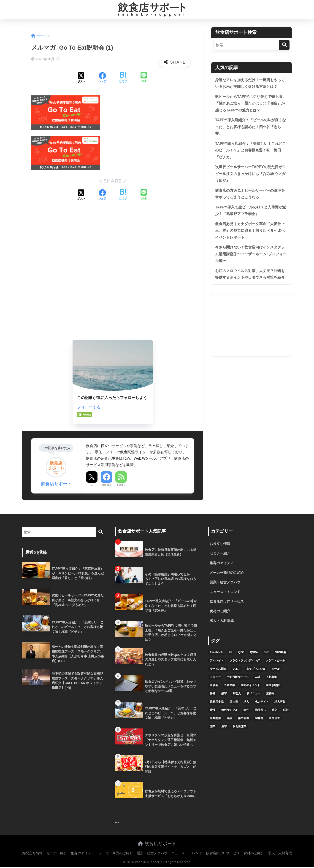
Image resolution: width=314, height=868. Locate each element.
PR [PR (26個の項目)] (231, 655)
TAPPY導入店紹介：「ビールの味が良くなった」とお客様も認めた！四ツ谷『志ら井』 (251, 128)
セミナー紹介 (221, 554)
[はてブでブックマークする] (123, 78)
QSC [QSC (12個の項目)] (241, 655)
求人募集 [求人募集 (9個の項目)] (280, 704)
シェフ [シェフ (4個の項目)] (236, 671)
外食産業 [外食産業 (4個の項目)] (230, 687)
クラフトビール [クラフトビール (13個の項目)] (275, 663)
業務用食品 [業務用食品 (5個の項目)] (217, 704)
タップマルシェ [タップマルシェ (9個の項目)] (256, 671)
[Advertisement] (113, 274)
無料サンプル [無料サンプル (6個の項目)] (230, 712)
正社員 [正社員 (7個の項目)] (234, 704)
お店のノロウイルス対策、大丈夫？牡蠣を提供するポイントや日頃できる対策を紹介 (250, 284)
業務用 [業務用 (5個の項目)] (270, 696)
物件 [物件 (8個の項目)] (246, 712)
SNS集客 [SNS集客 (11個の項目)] (281, 655)
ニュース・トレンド (226, 593)
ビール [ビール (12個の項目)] (276, 671)
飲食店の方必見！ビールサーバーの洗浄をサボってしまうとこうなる (250, 198)
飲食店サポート (157, 845)
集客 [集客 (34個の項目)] (224, 729)
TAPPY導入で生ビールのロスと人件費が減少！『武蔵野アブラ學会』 (251, 215)
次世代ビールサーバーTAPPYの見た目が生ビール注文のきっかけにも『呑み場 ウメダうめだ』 (251, 177)
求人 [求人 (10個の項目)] (246, 704)
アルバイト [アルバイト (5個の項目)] (217, 663)
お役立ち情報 (221, 544)
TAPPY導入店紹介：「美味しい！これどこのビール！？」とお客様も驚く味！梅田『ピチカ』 (251, 153)
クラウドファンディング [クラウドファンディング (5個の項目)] (245, 663)
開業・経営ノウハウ (226, 583)
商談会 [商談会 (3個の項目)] (214, 687)
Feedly (121, 485)
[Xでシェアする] (81, 78)
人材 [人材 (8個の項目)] (257, 679)
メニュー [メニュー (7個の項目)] (215, 679)
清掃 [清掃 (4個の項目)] (213, 712)
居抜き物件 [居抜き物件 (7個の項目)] (273, 687)
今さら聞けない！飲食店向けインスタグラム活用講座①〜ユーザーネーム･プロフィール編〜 (251, 260)
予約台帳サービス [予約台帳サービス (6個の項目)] (238, 679)
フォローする (89, 407)
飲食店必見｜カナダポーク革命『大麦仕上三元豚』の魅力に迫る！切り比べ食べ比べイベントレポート (250, 236)
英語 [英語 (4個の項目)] (230, 720)
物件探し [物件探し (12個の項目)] (260, 712)
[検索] (284, 45)
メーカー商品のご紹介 (228, 573)
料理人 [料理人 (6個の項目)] (237, 696)
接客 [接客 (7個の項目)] (224, 696)
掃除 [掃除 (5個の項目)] (213, 696)
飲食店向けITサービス (228, 603)
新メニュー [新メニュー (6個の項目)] (254, 696)
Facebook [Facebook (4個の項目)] (216, 655)
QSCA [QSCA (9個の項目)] (254, 655)
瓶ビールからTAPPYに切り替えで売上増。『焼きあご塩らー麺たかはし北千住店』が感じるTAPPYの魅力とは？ (250, 104)
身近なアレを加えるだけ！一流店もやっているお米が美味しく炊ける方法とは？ (250, 84)
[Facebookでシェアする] (102, 78)
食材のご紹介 (221, 613)
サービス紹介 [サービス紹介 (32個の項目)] (218, 671)
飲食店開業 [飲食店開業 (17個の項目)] (239, 729)
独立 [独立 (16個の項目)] (274, 712)
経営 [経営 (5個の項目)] (286, 712)
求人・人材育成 (222, 623)
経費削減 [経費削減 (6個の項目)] (215, 720)
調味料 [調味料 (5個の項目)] (259, 720)
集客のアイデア (222, 564)
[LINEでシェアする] (144, 78)
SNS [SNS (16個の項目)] (267, 655)
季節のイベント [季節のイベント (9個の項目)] (250, 687)
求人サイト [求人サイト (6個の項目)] (262, 704)
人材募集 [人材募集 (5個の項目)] (271, 679)
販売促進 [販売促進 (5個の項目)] (274, 720)
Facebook (107, 485)
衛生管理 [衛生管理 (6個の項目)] (244, 720)
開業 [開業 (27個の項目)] (213, 729)
